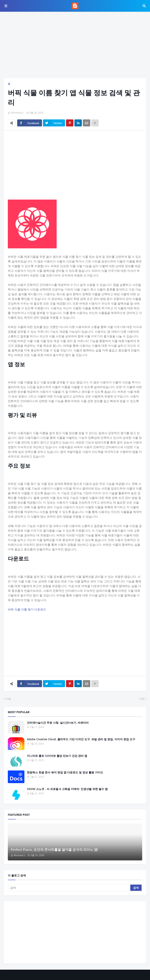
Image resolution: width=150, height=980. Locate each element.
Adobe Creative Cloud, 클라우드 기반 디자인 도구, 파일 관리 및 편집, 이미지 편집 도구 (81, 739)
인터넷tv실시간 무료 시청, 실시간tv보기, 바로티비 (58, 723)
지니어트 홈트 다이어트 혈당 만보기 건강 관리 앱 (57, 756)
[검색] (69, 888)
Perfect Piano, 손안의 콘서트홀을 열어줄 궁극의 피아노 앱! (54, 850)
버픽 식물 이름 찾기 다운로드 (27, 609)
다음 (8, 699)
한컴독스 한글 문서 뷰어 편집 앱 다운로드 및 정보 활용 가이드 (65, 772)
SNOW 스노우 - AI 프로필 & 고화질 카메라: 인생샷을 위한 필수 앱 (67, 789)
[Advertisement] (75, 45)
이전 (142, 699)
